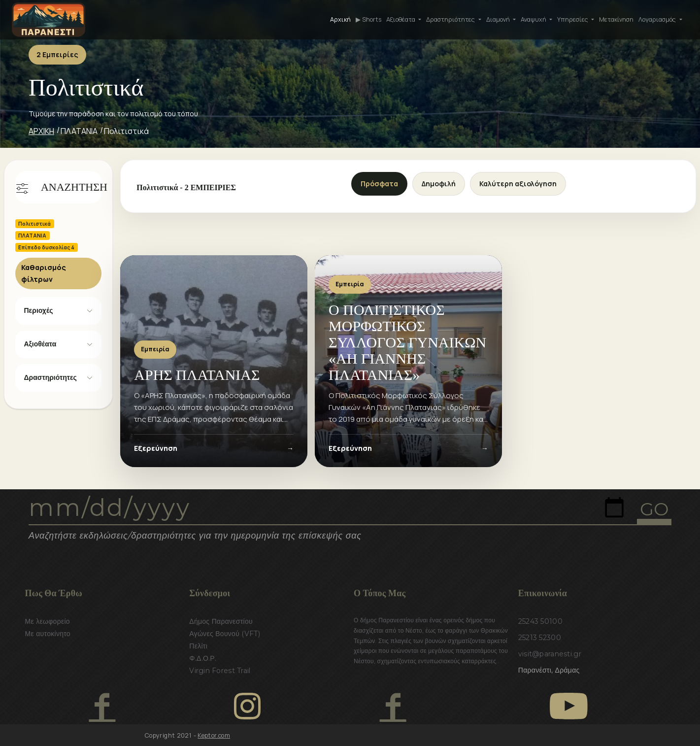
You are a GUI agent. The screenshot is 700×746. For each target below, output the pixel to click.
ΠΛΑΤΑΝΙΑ (79, 131)
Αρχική (340, 19)
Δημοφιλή (439, 184)
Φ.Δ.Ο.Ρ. (203, 658)
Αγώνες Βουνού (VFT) (225, 634)
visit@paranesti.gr (550, 654)
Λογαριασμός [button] (658, 19)
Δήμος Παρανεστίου (221, 621)
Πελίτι (198, 646)
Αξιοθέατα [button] (401, 19)
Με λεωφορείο (48, 621)
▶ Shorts (368, 19)
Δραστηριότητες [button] (451, 19)
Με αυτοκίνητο (48, 634)
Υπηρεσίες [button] (573, 19)
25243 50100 (540, 621)
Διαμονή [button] (499, 19)
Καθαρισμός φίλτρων (44, 273)
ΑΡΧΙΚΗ (41, 131)
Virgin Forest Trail (220, 671)
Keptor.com (214, 735)
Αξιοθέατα (40, 344)
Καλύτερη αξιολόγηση (518, 184)
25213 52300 (540, 638)
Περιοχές (39, 310)
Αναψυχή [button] (534, 19)
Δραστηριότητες (50, 377)
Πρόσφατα (379, 184)
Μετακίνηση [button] (616, 19)
